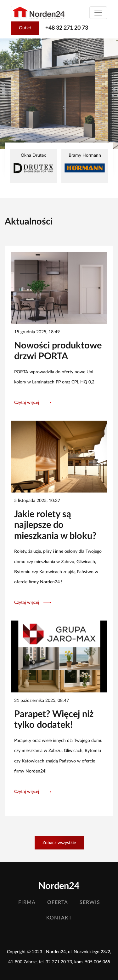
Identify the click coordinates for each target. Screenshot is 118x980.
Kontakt (59, 918)
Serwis (90, 902)
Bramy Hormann (85, 163)
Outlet (25, 28)
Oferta (58, 902)
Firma (27, 902)
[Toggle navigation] (98, 13)
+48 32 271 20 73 (67, 28)
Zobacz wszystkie (59, 843)
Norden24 (59, 886)
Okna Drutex (34, 164)
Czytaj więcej (33, 402)
